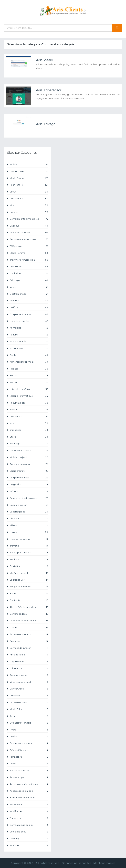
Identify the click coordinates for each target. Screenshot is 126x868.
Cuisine (29, 736)
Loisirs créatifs (29, 471)
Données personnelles (76, 863)
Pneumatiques (29, 403)
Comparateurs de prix (29, 825)
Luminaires (29, 273)
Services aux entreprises (29, 239)
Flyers (29, 730)
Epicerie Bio (29, 348)
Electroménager (29, 294)
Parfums (29, 335)
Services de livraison (29, 648)
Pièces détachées (29, 750)
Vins (29, 205)
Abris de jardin (29, 655)
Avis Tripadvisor (49, 90)
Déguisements (29, 662)
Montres (29, 301)
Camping (29, 839)
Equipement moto (29, 478)
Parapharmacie (29, 341)
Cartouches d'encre (29, 451)
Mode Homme (29, 253)
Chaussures (29, 267)
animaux (29, 546)
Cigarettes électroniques (29, 498)
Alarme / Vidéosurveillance (29, 607)
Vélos (29, 287)
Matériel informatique (29, 396)
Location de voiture (29, 539)
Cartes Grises (29, 689)
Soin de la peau (29, 832)
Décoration (29, 668)
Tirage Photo (29, 484)
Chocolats (29, 518)
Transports (29, 818)
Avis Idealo (44, 60)
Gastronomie (29, 171)
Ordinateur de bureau (29, 743)
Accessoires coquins (29, 634)
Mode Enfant (29, 709)
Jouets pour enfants (29, 553)
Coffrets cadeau (29, 614)
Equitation (29, 566)
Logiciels (29, 532)
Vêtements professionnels (29, 621)
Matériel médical (29, 573)
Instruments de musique (29, 798)
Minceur (29, 382)
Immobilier (29, 430)
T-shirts (29, 628)
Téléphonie (29, 246)
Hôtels (29, 376)
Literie (29, 437)
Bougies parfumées (29, 587)
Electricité (29, 600)
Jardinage (29, 444)
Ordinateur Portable (29, 723)
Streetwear (29, 805)
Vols (29, 423)
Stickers (29, 491)
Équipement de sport (29, 314)
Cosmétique (29, 198)
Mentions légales (104, 863)
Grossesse (29, 696)
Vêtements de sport (29, 682)
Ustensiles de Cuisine (29, 389)
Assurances (29, 416)
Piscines (29, 369)
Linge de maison (29, 505)
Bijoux (29, 192)
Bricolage (29, 280)
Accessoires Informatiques (29, 784)
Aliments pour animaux (29, 362)
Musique (29, 845)
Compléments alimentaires (29, 219)
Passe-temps (29, 777)
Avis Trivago (46, 124)
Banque (29, 410)
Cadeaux (29, 226)
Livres (29, 764)
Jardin (29, 716)
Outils (29, 355)
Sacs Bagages (29, 512)
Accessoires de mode (29, 791)
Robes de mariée (29, 675)
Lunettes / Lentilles (29, 321)
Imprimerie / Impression (29, 260)
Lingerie (29, 212)
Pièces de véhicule (29, 233)
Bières (29, 525)
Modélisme (29, 811)
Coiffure (29, 307)
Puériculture (29, 185)
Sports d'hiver (29, 580)
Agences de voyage (29, 464)
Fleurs (29, 594)
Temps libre (29, 757)
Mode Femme (29, 178)
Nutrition (29, 559)
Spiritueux (29, 641)
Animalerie (29, 328)
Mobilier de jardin (29, 457)
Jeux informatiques (29, 771)
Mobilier (29, 164)
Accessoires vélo (29, 702)
